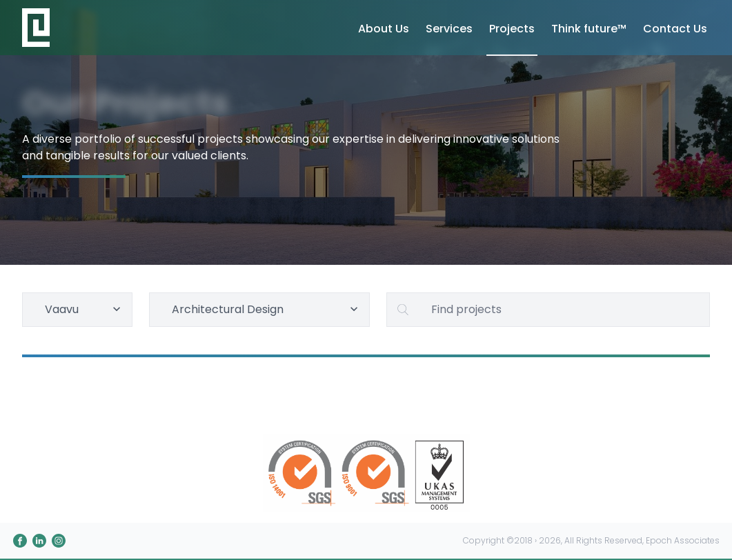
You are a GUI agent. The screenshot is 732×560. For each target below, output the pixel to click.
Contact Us (675, 29)
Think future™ (589, 29)
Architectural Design (267, 309)
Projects (512, 29)
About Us (384, 29)
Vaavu (85, 309)
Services (449, 29)
